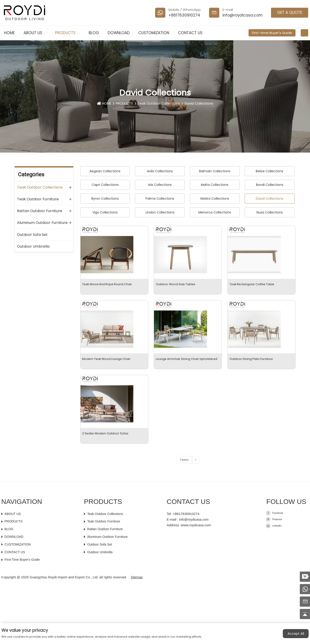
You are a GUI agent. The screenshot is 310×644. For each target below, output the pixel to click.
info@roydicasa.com (243, 15)
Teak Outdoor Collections (159, 104)
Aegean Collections (105, 171)
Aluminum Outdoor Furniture (42, 222)
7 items (183, 518)
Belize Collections (270, 171)
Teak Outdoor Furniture (38, 199)
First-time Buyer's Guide (272, 33)
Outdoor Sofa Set (32, 234)
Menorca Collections (215, 212)
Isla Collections (160, 185)
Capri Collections (105, 185)
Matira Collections (215, 199)
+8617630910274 (184, 15)
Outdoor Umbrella (33, 246)
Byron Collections (105, 199)
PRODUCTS (67, 33)
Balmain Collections (215, 171)
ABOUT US (35, 33)
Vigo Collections (105, 212)
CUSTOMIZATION (154, 33)
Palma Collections (160, 199)
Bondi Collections (270, 185)
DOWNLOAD (119, 33)
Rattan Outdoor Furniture (40, 211)
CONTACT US (190, 33)
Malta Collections (215, 185)
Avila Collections (160, 171)
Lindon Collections (160, 212)
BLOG (94, 33)
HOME (9, 33)
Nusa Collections (270, 212)
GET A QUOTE (290, 12)
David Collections (200, 104)
